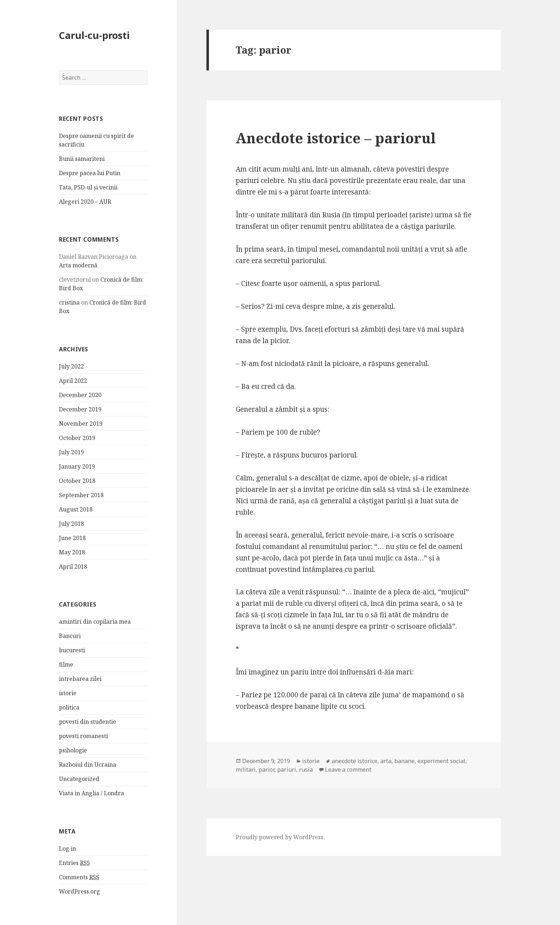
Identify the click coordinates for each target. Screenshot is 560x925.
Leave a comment (348, 770)
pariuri (287, 770)
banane (404, 761)
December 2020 (80, 395)
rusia (306, 770)
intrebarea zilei (80, 679)
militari (246, 770)
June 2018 (72, 538)
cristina (69, 302)
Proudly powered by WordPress (279, 837)
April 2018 (73, 567)
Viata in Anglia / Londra (91, 793)
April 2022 (73, 381)
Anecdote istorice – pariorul (336, 138)
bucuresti (72, 650)
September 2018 (81, 495)
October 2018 (77, 481)
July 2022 (71, 366)
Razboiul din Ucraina (87, 765)
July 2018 (71, 524)
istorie (68, 693)
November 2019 (81, 424)
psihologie (73, 750)
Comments (79, 877)
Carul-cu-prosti (94, 35)
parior (266, 770)
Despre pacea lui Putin (90, 173)
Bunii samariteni (82, 159)
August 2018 (76, 509)
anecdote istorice (355, 761)
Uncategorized (79, 779)
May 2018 (72, 552)
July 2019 (71, 452)
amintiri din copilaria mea (95, 622)
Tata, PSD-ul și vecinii (88, 187)
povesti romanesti (83, 736)
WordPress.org (79, 891)
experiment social (441, 761)
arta (386, 761)
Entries (74, 863)
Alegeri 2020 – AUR (85, 202)
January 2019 (77, 466)
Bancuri (70, 636)
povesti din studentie (87, 722)
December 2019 (80, 409)
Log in (67, 849)
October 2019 (77, 438)
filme (66, 664)
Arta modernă (78, 265)
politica (69, 707)
